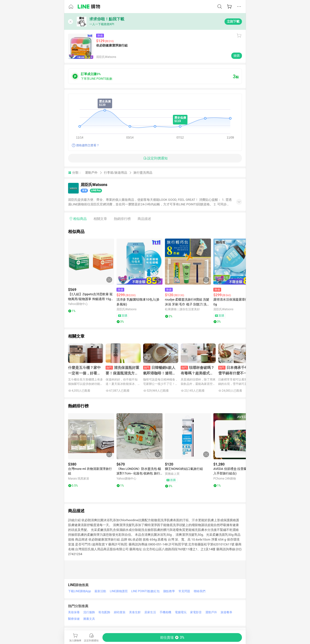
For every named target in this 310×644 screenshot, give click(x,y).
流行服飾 (89, 612)
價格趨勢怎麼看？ (88, 145)
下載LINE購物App (79, 591)
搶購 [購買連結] (237, 56)
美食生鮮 (135, 612)
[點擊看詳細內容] (91, 262)
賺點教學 (169, 591)
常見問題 (184, 591)
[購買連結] (172, 637)
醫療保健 (74, 619)
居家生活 (150, 612)
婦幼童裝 (120, 612)
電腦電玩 (181, 612)
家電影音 (196, 612)
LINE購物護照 (119, 591)
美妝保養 (74, 612)
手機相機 (165, 612)
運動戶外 (91, 173)
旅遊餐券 (226, 612)
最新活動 (100, 591)
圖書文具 (89, 619)
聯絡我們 (200, 591)
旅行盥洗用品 (143, 173)
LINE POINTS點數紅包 (146, 591)
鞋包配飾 (104, 612)
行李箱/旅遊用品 (116, 173)
